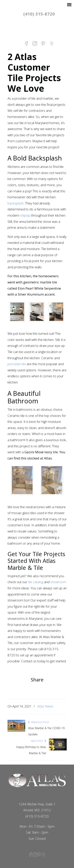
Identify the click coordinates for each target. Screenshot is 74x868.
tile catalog (36, 582)
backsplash (16, 203)
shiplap (25, 215)
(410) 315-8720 (39, 14)
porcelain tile (17, 364)
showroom (58, 582)
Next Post (38, 741)
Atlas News (45, 706)
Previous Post (39, 722)
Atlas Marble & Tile (37, 28)
